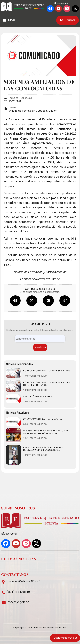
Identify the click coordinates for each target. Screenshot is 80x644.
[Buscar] (67, 20)
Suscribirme (40, 347)
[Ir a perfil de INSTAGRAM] (67, 9)
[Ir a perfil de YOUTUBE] (59, 9)
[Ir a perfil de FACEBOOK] (50, 9)
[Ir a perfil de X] (75, 9)
